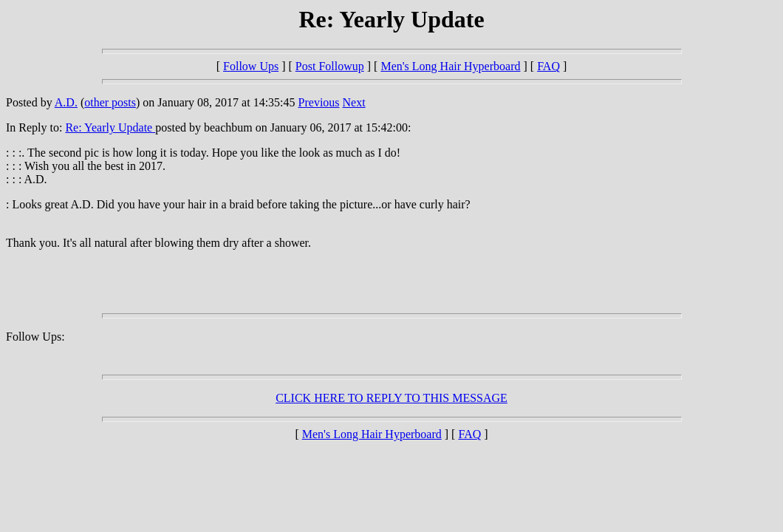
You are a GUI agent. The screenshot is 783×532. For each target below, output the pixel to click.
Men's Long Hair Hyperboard (450, 66)
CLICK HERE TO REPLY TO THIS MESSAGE (391, 398)
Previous (319, 102)
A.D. (66, 102)
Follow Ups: (35, 337)
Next (354, 102)
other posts (110, 102)
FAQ (548, 66)
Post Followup (330, 66)
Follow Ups (251, 66)
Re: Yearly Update (110, 127)
